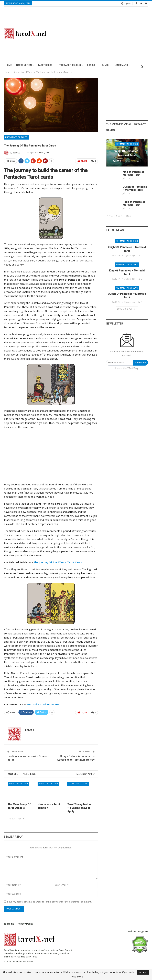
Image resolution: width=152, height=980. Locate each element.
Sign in (126, 3)
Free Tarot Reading (70, 65)
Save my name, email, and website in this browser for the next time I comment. (49, 901)
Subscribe (140, 363)
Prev (12, 818)
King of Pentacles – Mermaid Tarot (135, 173)
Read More (77, 977)
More (118, 65)
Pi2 (146, 931)
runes (105, 65)
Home (9, 65)
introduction (24, 65)
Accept (143, 972)
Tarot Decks (45, 65)
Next (21, 818)
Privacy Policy (25, 923)
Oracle (91, 65)
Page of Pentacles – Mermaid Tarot (135, 203)
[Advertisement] (101, 34)
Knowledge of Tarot (16, 137)
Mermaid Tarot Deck (127, 144)
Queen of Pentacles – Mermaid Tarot (135, 188)
